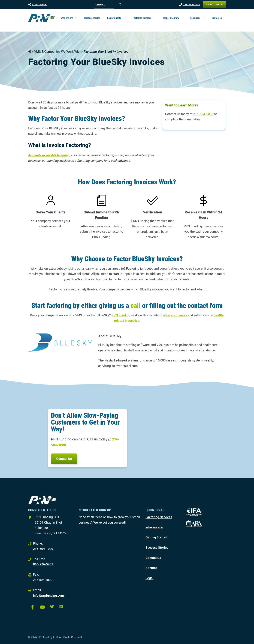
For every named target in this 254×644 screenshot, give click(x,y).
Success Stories (92, 18)
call (135, 306)
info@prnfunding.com (48, 595)
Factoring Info (118, 18)
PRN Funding (121, 315)
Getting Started (156, 537)
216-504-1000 (192, 4)
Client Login (39, 4)
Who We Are (71, 18)
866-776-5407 (43, 564)
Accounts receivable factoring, (49, 155)
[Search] (120, 5)
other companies (175, 315)
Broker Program (175, 18)
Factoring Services (146, 18)
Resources (199, 18)
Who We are (154, 527)
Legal (149, 578)
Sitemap (152, 568)
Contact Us (217, 18)
